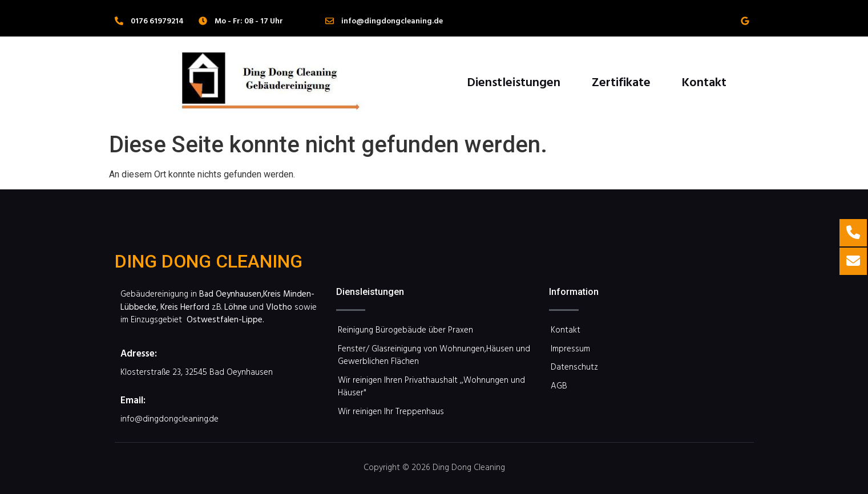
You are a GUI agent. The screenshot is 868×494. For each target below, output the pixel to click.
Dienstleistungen (514, 81)
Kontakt (704, 81)
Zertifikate (621, 81)
